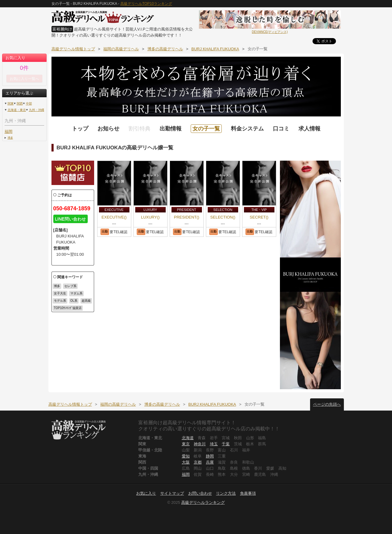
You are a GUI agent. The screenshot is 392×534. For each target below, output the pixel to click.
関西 (20, 103)
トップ (80, 129)
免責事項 (248, 493)
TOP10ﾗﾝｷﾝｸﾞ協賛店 (68, 308)
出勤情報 (171, 129)
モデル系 (60, 301)
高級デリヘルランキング (203, 502)
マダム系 (76, 293)
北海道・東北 (17, 110)
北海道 (188, 438)
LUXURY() (150, 217)
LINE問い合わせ (71, 219)
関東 (11, 103)
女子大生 (60, 293)
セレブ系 (70, 286)
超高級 (86, 301)
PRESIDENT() (187, 217)
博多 (10, 138)
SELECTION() (223, 217)
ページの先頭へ (327, 404)
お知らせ (108, 129)
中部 (29, 103)
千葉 (226, 444)
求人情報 (309, 129)
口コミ (281, 129)
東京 (186, 444)
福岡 (9, 132)
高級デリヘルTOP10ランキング (146, 4)
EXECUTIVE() (114, 217)
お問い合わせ (200, 493)
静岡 (210, 456)
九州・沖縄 (37, 110)
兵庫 (210, 462)
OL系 (74, 301)
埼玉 (214, 444)
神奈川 (200, 444)
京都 (198, 462)
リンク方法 (226, 493)
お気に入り (146, 493)
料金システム (247, 129)
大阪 (186, 462)
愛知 (186, 456)
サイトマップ (172, 493)
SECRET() (259, 217)
